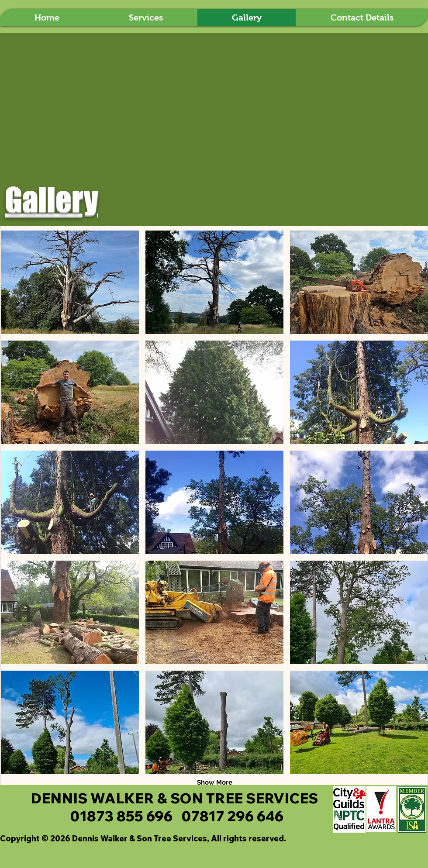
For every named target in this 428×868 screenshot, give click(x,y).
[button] (70, 282)
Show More (215, 782)
